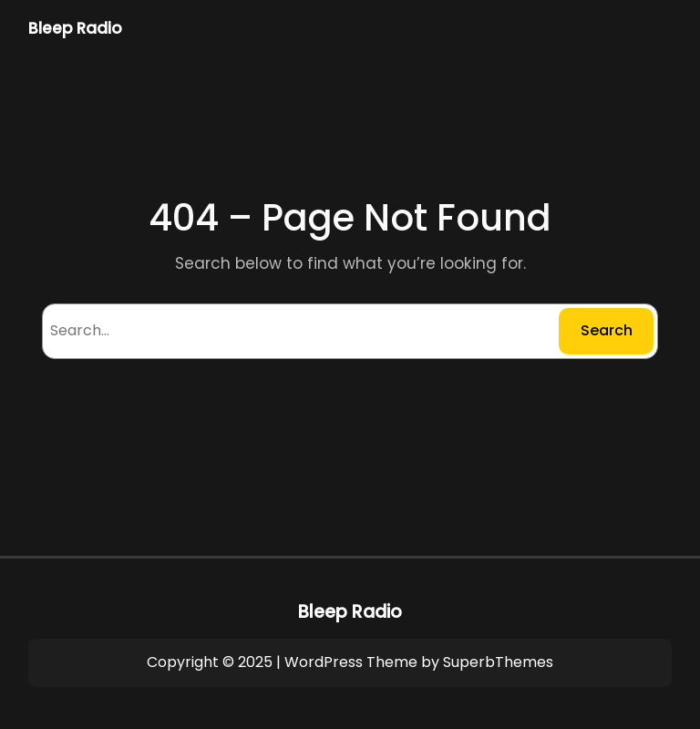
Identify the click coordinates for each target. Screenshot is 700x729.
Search (607, 330)
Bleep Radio (75, 28)
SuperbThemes (498, 662)
